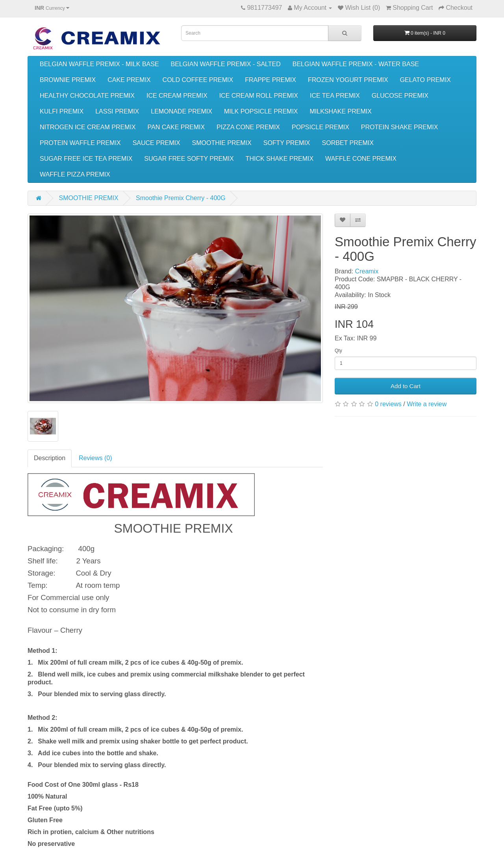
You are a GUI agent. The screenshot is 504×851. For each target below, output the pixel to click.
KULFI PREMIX (62, 111)
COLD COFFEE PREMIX (198, 80)
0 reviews (388, 404)
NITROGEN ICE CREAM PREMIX (88, 127)
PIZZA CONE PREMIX (248, 127)
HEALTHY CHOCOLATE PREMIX (87, 96)
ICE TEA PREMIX (335, 96)
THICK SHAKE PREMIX (280, 159)
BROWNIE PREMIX (68, 80)
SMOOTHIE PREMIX (222, 143)
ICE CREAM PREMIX (177, 96)
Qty (338, 351)
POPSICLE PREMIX (321, 127)
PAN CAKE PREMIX (176, 127)
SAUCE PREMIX (157, 143)
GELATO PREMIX (425, 80)
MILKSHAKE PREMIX (341, 111)
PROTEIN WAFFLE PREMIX (80, 143)
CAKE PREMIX (129, 80)
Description (50, 458)
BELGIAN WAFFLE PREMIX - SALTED (226, 64)
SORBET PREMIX (348, 143)
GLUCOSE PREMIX (400, 96)
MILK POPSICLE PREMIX (261, 111)
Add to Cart (406, 386)
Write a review (427, 404)
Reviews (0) (95, 458)
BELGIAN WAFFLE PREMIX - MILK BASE (99, 64)
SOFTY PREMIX (287, 143)
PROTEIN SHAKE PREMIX (400, 127)
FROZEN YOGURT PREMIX (348, 80)
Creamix (367, 271)
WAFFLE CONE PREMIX (361, 159)
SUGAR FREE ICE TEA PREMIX (86, 159)
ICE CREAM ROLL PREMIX (259, 96)
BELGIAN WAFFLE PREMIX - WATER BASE (356, 64)
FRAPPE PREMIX (271, 80)
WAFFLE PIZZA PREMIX (75, 174)
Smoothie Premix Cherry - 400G (181, 198)
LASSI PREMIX (117, 111)
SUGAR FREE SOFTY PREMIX (189, 159)
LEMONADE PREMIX (182, 111)
